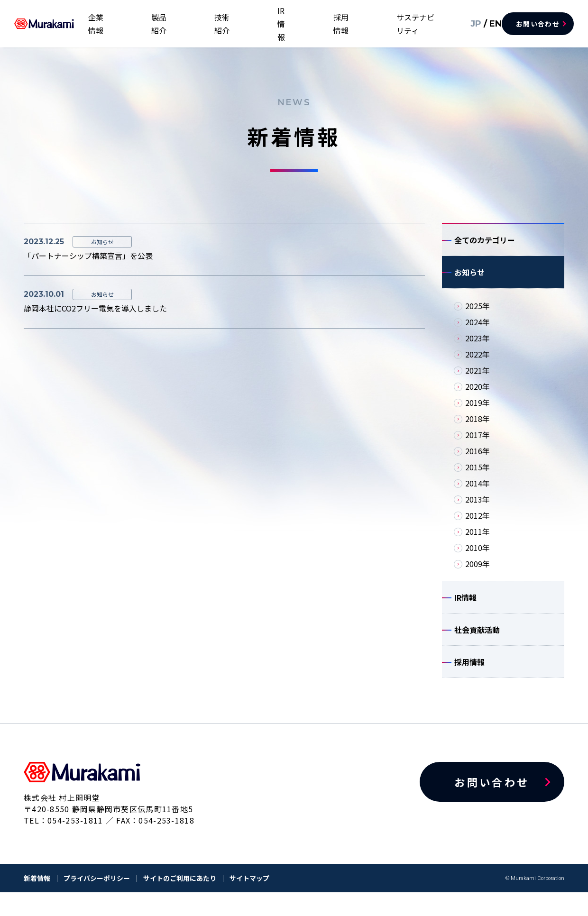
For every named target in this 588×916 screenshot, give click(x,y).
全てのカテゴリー (485, 242)
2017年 (478, 444)
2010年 (478, 557)
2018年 (478, 428)
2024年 (478, 331)
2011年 (478, 541)
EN (481, 23)
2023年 (478, 348)
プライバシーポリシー (97, 902)
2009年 (478, 573)
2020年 (478, 396)
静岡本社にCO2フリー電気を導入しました (95, 308)
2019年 (478, 412)
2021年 (478, 380)
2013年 (478, 509)
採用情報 (353, 24)
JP (464, 23)
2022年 (478, 364)
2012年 (478, 525)
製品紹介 (225, 24)
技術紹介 (270, 24)
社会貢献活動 (477, 646)
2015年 (478, 476)
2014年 (478, 493)
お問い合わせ (538, 24)
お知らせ (469, 279)
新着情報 (37, 902)
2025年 (478, 315)
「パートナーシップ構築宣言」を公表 (88, 256)
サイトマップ (249, 902)
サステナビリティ (414, 24)
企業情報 (179, 24)
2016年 (478, 460)
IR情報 (312, 24)
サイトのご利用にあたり (180, 902)
